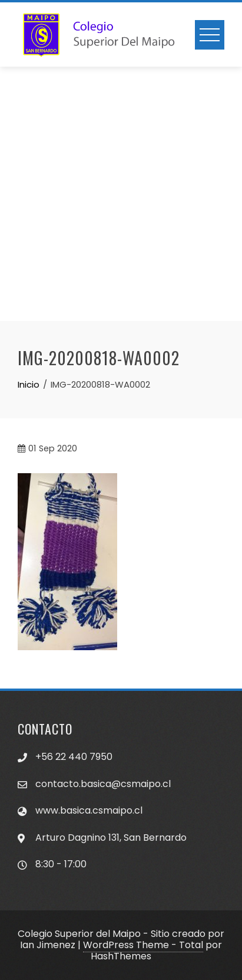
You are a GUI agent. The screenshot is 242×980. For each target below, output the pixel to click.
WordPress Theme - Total (143, 945)
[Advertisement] (121, 194)
